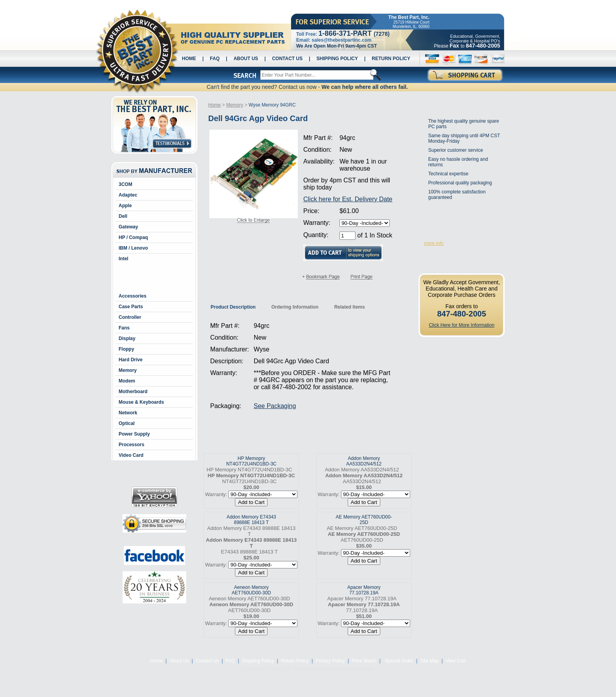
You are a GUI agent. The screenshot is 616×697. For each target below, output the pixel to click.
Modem (127, 381)
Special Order (399, 661)
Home (189, 59)
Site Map (429, 661)
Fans (124, 328)
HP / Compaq (133, 237)
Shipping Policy (337, 59)
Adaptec (128, 195)
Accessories (133, 296)
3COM (126, 184)
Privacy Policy (330, 661)
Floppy (126, 349)
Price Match (364, 661)
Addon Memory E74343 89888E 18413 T (251, 520)
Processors (131, 445)
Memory (128, 370)
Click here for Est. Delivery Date (348, 199)
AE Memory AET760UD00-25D (364, 520)
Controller (130, 317)
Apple (125, 206)
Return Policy (391, 59)
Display (127, 338)
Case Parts (131, 307)
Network (128, 413)
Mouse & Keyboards (141, 402)
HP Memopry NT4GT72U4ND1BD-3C (251, 461)
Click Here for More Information (462, 325)
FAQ (215, 59)
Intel (124, 259)
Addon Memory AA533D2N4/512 (364, 461)
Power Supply (134, 434)
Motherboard (133, 392)
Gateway (128, 227)
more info (434, 243)
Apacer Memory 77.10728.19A (364, 590)
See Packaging (275, 406)
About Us (246, 59)
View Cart (456, 661)
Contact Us (287, 59)
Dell (123, 216)
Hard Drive (131, 360)
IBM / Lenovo (133, 248)
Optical (127, 423)
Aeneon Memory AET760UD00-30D (251, 590)
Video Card (131, 455)
